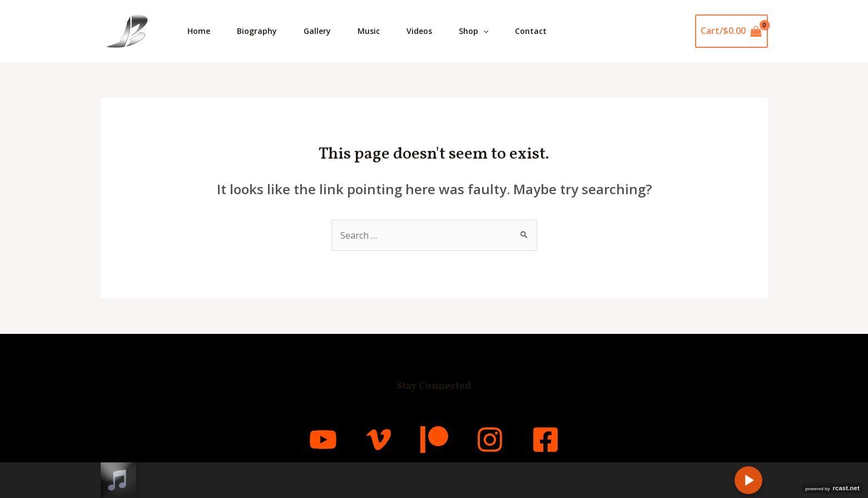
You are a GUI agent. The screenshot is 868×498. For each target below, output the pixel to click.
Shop (473, 31)
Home (199, 31)
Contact (531, 31)
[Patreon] (434, 440)
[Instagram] (490, 440)
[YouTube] (323, 440)
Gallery (317, 31)
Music (369, 31)
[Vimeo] (379, 440)
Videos (419, 31)
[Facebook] (545, 440)
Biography (257, 31)
